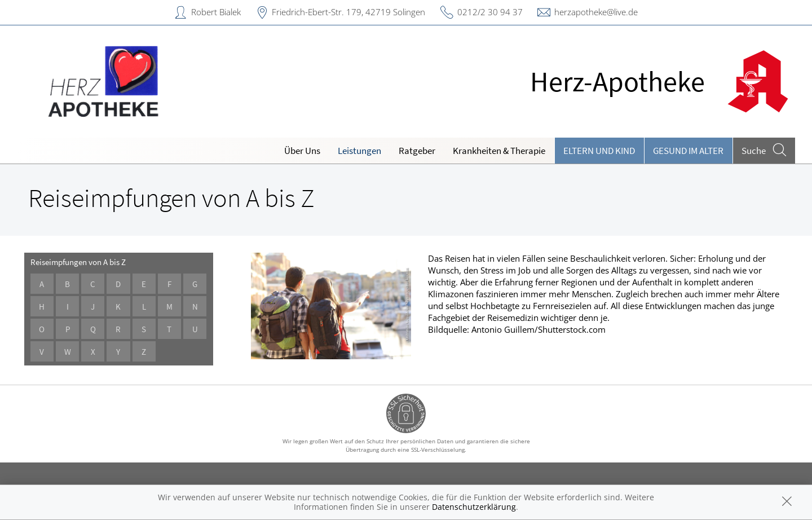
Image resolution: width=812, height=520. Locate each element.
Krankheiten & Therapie (499, 151)
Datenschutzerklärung (474, 507)
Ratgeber (417, 151)
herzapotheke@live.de (596, 12)
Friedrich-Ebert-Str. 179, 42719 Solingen (348, 12)
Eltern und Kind (599, 151)
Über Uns (302, 151)
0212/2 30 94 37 (490, 12)
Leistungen (359, 151)
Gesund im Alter (688, 151)
